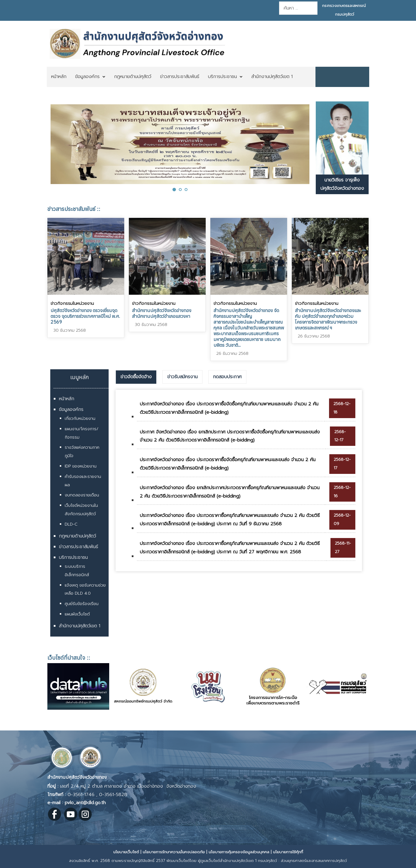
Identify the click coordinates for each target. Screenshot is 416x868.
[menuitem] (59, 77)
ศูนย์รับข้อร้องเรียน (82, 604)
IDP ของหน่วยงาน (81, 466)
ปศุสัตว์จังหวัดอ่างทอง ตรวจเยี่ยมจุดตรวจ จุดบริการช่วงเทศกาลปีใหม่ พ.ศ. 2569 (85, 316)
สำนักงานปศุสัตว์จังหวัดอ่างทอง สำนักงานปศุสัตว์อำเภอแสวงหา (162, 313)
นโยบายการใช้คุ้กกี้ (288, 852)
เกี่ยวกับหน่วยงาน (80, 419)
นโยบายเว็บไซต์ (126, 852)
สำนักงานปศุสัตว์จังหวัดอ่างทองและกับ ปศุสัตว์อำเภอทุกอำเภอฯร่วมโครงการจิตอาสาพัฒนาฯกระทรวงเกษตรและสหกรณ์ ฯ (328, 319)
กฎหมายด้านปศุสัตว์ (78, 536)
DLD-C (71, 524)
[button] (174, 189)
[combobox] (298, 8)
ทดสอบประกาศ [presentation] (227, 377)
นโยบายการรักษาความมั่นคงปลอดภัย (174, 852)
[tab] (136, 377)
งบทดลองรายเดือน (82, 495)
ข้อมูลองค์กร (71, 409)
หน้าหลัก (67, 399)
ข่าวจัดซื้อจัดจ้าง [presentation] (136, 377)
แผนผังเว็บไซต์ (77, 614)
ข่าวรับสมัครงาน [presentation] (182, 377)
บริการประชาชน (73, 557)
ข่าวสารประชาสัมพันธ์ (79, 547)
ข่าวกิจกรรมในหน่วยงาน (72, 303)
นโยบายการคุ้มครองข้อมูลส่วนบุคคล (239, 852)
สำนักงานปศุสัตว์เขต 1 (80, 626)
